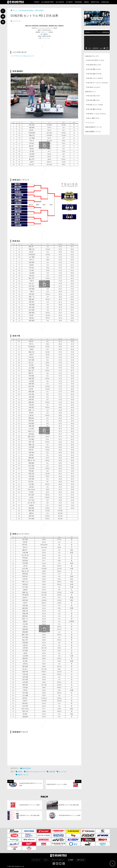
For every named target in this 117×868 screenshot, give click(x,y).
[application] (97, 43)
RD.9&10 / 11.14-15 (94, 87)
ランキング (91, 123)
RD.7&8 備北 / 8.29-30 (94, 109)
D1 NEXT (69, 2)
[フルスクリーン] (107, 48)
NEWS (86, 2)
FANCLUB (105, 2)
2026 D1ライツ (90, 92)
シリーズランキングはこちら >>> (22, 56)
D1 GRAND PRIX (48, 2)
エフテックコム (46, 38)
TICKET (37, 2)
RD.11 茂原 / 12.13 (93, 118)
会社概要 (71, 860)
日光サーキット (45, 32)
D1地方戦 (52, 772)
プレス (46, 860)
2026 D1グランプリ (92, 56)
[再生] (86, 48)
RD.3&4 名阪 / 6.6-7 (94, 100)
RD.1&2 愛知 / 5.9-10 (94, 69)
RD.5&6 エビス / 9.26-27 (95, 78)
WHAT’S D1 (95, 2)
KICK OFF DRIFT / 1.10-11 (96, 60)
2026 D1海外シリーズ (93, 132)
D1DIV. (20, 772)
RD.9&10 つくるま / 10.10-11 (96, 114)
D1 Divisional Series (26, 10)
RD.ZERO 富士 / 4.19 (94, 65)
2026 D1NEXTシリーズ (93, 127)
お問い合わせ (81, 860)
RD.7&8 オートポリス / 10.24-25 (97, 83)
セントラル (62, 772)
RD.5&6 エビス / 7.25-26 (95, 105)
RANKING (78, 2)
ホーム (14, 10)
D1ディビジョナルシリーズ (36, 772)
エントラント (36, 860)
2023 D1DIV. (39, 10)
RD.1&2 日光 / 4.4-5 (94, 96)
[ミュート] (104, 48)
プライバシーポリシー (58, 860)
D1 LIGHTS (60, 2)
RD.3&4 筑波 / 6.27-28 (94, 74)
